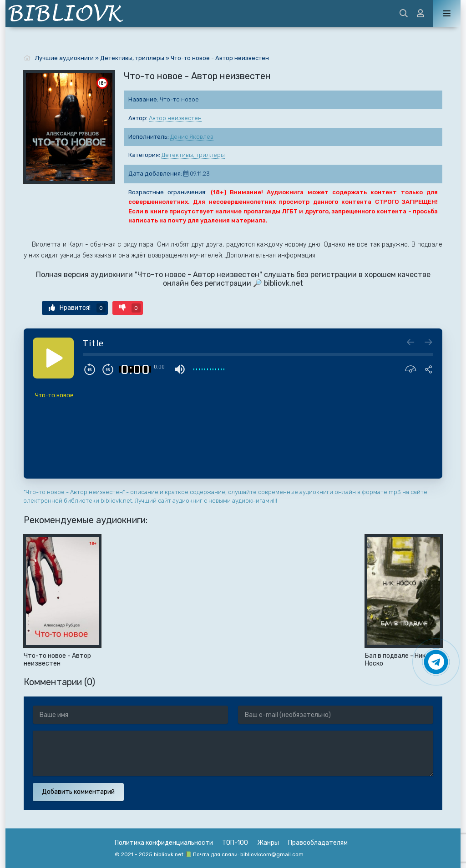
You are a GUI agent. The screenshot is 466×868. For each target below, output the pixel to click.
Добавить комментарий (78, 792)
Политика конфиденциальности (164, 843)
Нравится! (77, 308)
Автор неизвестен (175, 118)
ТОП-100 (235, 843)
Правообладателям (318, 843)
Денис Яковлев (192, 137)
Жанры (268, 843)
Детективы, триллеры (193, 155)
